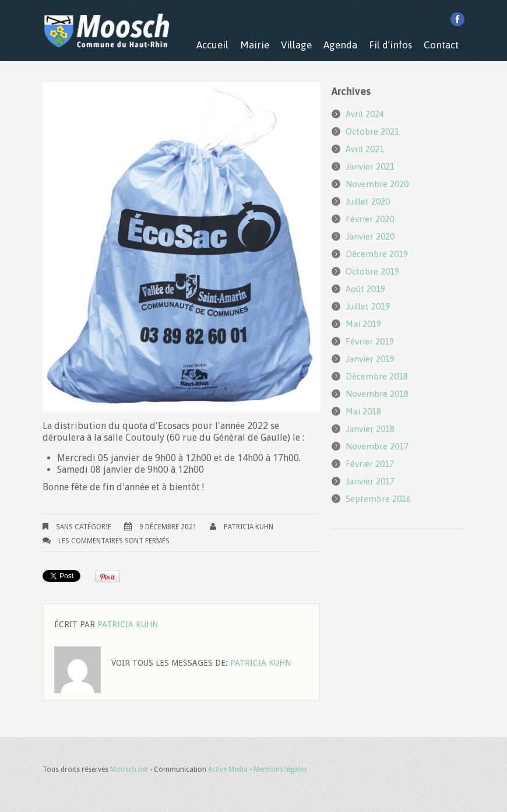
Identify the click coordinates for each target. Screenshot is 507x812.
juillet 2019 (368, 306)
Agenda (340, 45)
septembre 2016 (378, 499)
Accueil (212, 45)
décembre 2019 (377, 254)
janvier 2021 (370, 166)
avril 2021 (365, 149)
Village (296, 45)
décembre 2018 (377, 376)
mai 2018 (363, 411)
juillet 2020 (368, 201)
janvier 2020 (370, 236)
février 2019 (370, 341)
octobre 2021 (372, 131)
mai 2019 (363, 324)
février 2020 (370, 219)
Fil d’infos (390, 45)
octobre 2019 (372, 271)
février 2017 (370, 464)
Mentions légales (280, 769)
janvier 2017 (370, 481)
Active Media (228, 769)
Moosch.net (129, 769)
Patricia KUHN (249, 527)
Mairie (255, 45)
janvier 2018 (370, 429)
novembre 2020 (377, 184)
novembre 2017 (377, 446)
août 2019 (365, 289)
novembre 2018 (377, 394)
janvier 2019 (370, 359)
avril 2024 (365, 114)
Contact (441, 45)
